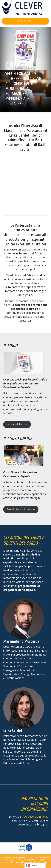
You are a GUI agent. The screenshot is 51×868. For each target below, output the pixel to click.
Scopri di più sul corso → (21, 509)
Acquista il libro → (17, 424)
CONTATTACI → (26, 21)
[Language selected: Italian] (35, 865)
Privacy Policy (8, 862)
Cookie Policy (20, 862)
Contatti (29, 862)
